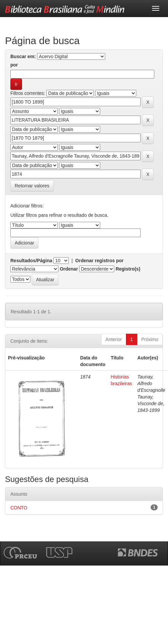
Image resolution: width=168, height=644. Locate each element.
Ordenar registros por (99, 261)
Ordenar (69, 269)
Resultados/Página (31, 261)
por (14, 65)
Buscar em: (23, 56)
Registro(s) (128, 269)
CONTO (19, 508)
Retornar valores (32, 186)
